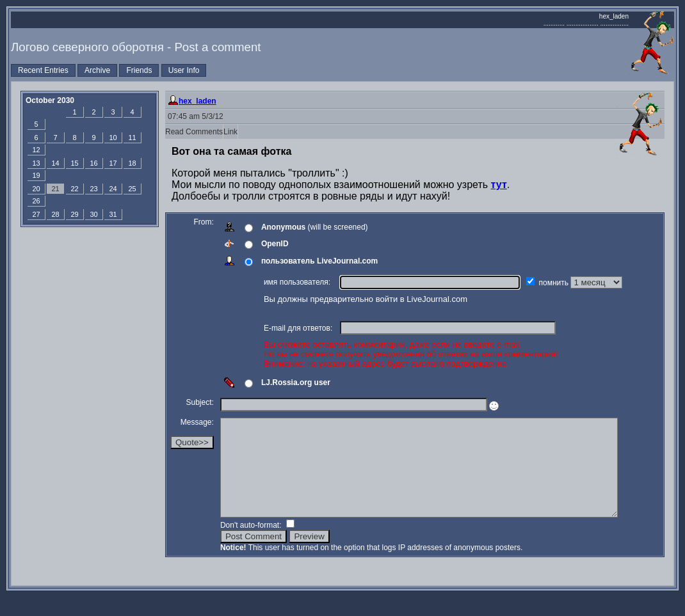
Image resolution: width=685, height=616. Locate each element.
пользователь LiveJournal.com (319, 261)
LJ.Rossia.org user (296, 383)
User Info (184, 70)
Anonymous (283, 227)
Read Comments (194, 132)
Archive (97, 70)
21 (55, 189)
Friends (139, 70)
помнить (555, 283)
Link (230, 132)
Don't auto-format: (252, 544)
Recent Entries (43, 70)
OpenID (275, 244)
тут (499, 185)
